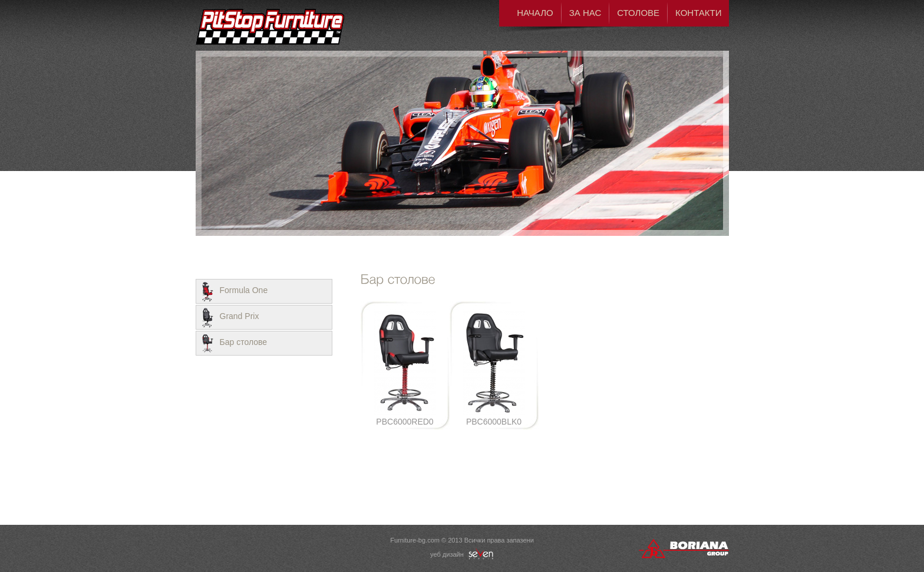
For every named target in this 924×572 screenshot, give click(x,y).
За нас (585, 13)
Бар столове (244, 342)
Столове (638, 13)
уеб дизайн (462, 554)
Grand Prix (240, 316)
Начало (535, 13)
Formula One (244, 290)
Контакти (698, 13)
